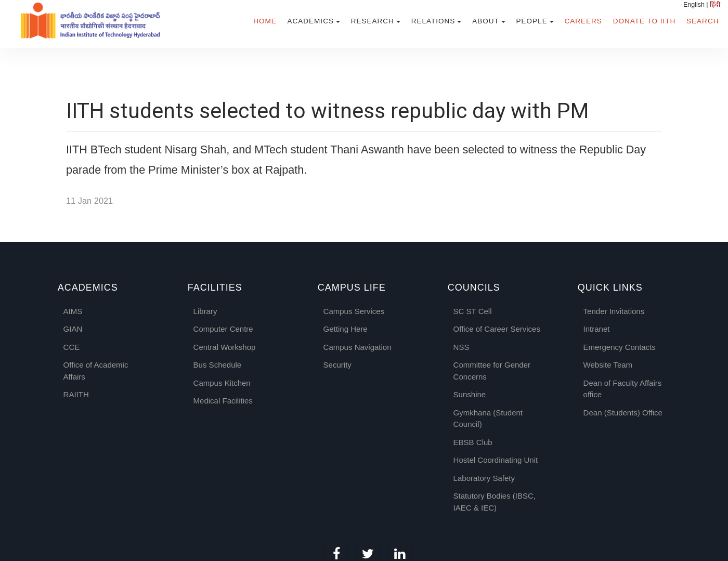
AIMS (73, 311)
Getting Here (346, 329)
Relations (433, 21)
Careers (583, 21)
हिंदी (715, 5)
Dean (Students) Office (623, 413)
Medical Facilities (223, 401)
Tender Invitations (614, 311)
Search (703, 21)
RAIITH (76, 394)
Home (265, 21)
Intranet (597, 329)
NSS (461, 347)
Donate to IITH (645, 21)
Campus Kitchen (222, 383)
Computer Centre (223, 329)
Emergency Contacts (620, 347)
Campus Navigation (357, 347)
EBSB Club (473, 442)
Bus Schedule (218, 365)
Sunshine (470, 394)
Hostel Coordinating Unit (496, 460)
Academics (311, 21)
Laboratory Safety (484, 478)
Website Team (608, 365)
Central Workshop (225, 347)
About (486, 21)
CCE (72, 347)
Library (205, 311)
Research (373, 21)
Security (337, 365)
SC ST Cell (473, 311)
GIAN (73, 329)
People (532, 21)
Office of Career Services (497, 329)
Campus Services (354, 311)
